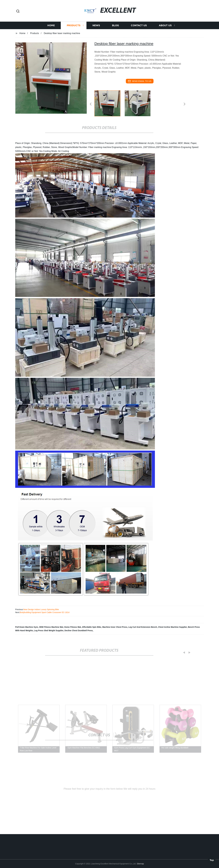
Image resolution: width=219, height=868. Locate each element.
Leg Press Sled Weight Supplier (49, 630)
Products (74, 31)
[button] (18, 11)
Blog (115, 31)
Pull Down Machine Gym (27, 627)
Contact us (139, 31)
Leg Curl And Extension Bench (143, 627)
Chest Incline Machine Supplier (172, 627)
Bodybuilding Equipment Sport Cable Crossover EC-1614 (45, 612)
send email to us (140, 81)
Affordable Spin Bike (92, 627)
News (96, 31)
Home (51, 31)
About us (165, 31)
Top (212, 859)
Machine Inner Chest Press (115, 627)
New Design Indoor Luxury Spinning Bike (41, 609)
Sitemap (140, 864)
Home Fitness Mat (73, 627)
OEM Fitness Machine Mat (51, 627)
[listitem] (109, 103)
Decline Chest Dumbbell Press (79, 630)
